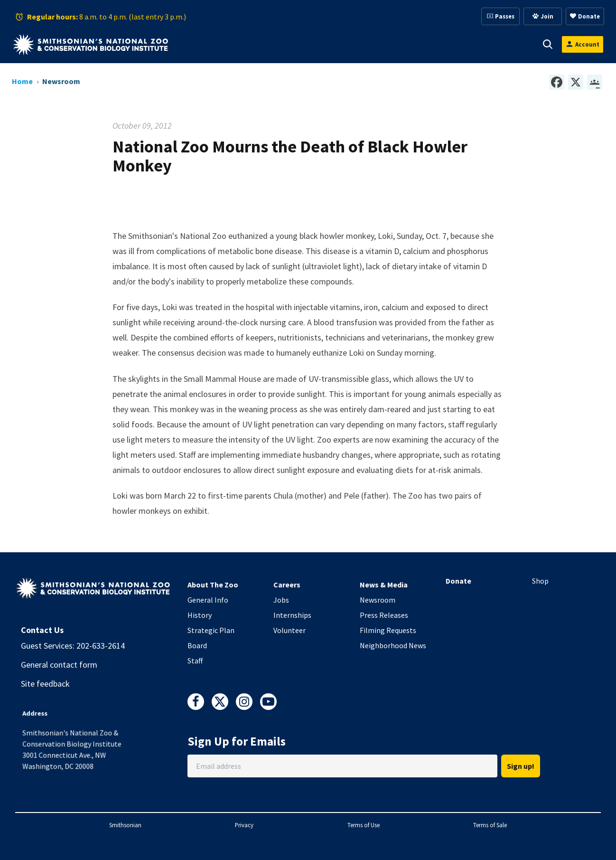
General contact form (59, 665)
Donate (458, 581)
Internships (292, 615)
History (200, 615)
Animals (252, 44)
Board (197, 645)
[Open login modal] (583, 44)
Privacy (244, 825)
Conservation (494, 44)
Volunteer (289, 630)
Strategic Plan (211, 630)
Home (22, 81)
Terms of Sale (490, 825)
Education (428, 44)
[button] (220, 44)
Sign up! (521, 766)
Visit (206, 44)
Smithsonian (125, 825)
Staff (195, 661)
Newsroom (378, 600)
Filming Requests (388, 630)
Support (305, 44)
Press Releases (384, 615)
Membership (365, 44)
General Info (208, 600)
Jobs (281, 600)
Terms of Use (364, 825)
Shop (540, 581)
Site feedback (45, 684)
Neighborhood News (393, 645)
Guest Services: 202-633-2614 (73, 646)
